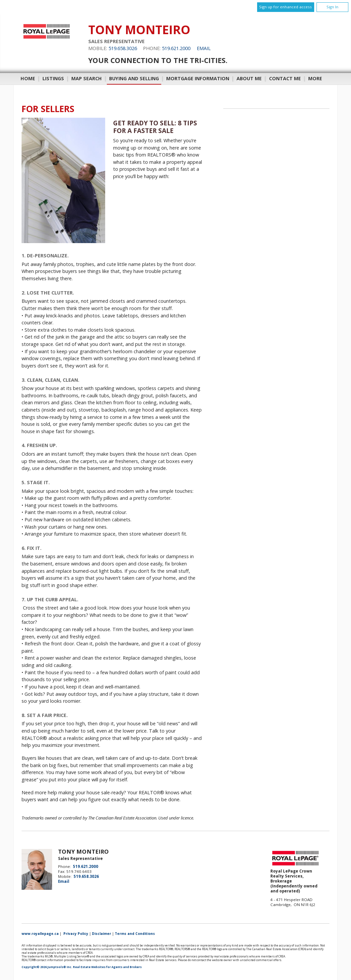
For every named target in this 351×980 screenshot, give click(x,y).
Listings (53, 78)
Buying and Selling (134, 78)
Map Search (87, 78)
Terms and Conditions (135, 934)
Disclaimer (102, 934)
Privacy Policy (76, 934)
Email (204, 48)
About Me (249, 78)
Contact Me (285, 78)
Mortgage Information (198, 78)
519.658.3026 (123, 48)
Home (28, 78)
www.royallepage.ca (40, 934)
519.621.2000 (176, 48)
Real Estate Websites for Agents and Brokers (107, 967)
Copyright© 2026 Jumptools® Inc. (47, 967)
